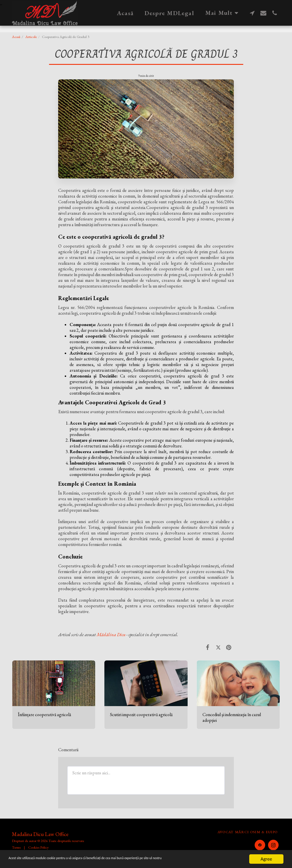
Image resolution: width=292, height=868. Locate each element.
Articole (31, 37)
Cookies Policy (38, 847)
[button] (252, 13)
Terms (16, 847)
